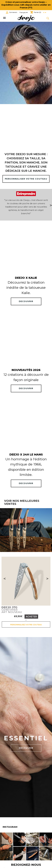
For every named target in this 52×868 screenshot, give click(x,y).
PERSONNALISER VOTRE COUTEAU (26, 179)
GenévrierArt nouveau (12, 610)
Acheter (31, 617)
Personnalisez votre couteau (26, 625)
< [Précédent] (5, 579)
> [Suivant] (47, 579)
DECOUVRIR (26, 301)
